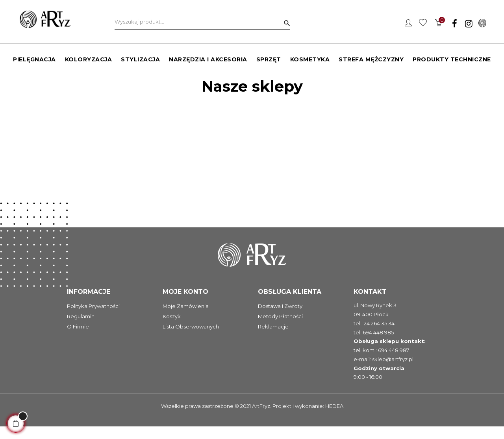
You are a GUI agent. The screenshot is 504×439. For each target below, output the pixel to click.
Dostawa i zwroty (280, 319)
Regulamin (81, 329)
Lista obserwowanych (191, 339)
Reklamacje (273, 339)
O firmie (78, 339)
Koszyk (172, 329)
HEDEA (334, 419)
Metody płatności (280, 329)
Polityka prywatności (93, 319)
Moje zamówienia (186, 319)
